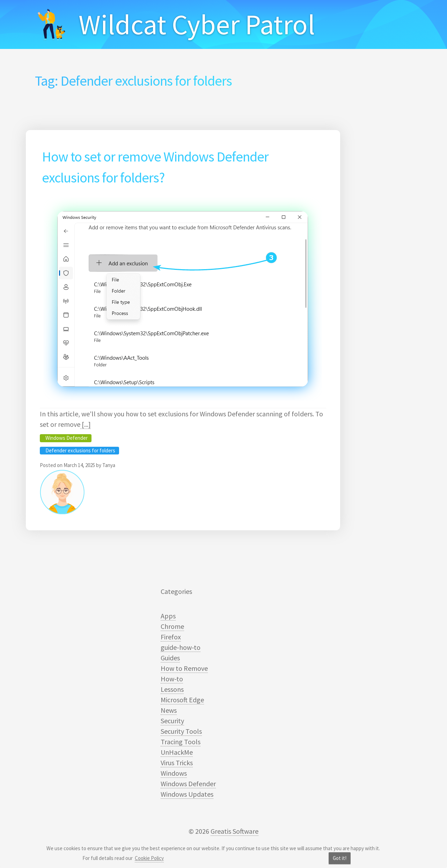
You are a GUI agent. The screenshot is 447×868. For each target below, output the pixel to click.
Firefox (171, 637)
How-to (172, 679)
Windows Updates (187, 794)
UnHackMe (177, 752)
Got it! (340, 858)
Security (172, 721)
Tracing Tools (181, 742)
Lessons (172, 689)
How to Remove (184, 668)
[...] (86, 424)
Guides (170, 658)
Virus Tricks (177, 763)
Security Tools (181, 731)
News (169, 710)
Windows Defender (67, 438)
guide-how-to (181, 647)
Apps (168, 616)
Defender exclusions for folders (80, 450)
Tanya (109, 465)
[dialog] (434, 854)
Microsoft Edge (182, 700)
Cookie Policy (149, 858)
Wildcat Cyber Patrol (197, 24)
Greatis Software (235, 831)
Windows (174, 773)
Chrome (172, 626)
